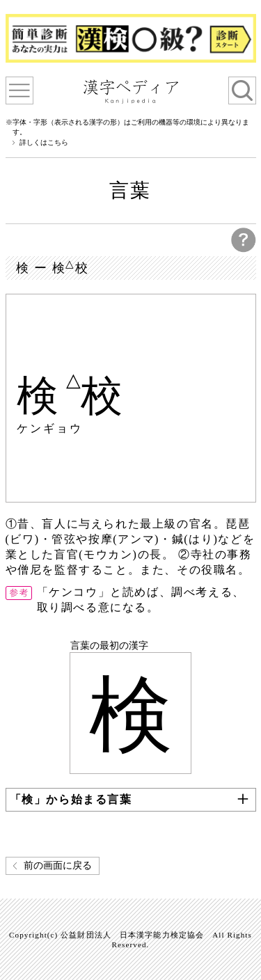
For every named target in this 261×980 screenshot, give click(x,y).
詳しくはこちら (44, 143)
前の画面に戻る (58, 866)
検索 (242, 90)
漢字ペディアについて (19, 90)
